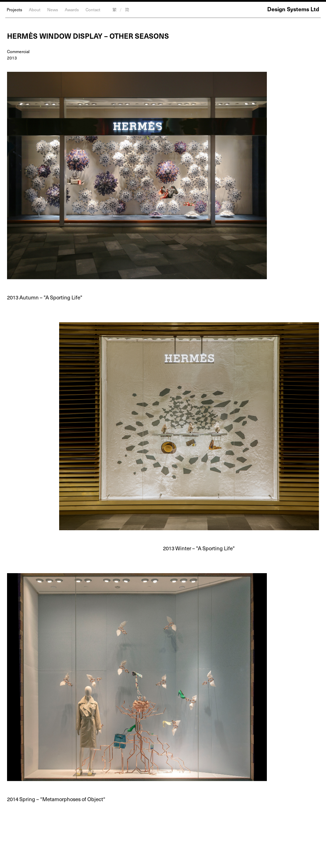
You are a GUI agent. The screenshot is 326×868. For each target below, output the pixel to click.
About (35, 9)
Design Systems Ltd (293, 9)
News (53, 9)
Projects (14, 9)
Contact (93, 9)
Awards (72, 9)
